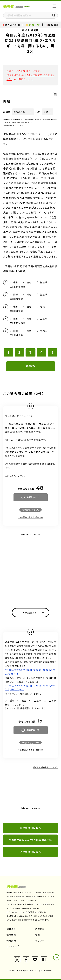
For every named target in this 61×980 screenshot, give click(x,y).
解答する (30, 366)
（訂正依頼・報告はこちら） (14, 125)
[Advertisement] (30, 568)
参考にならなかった (30, 510)
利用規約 (11, 941)
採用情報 (11, 935)
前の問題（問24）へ (30, 828)
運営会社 (11, 929)
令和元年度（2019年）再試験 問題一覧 (30, 840)
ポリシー (40, 941)
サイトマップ (13, 946)
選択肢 (7, 112)
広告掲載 (40, 929)
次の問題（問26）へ (30, 852)
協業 (38, 935)
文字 (38, 112)
